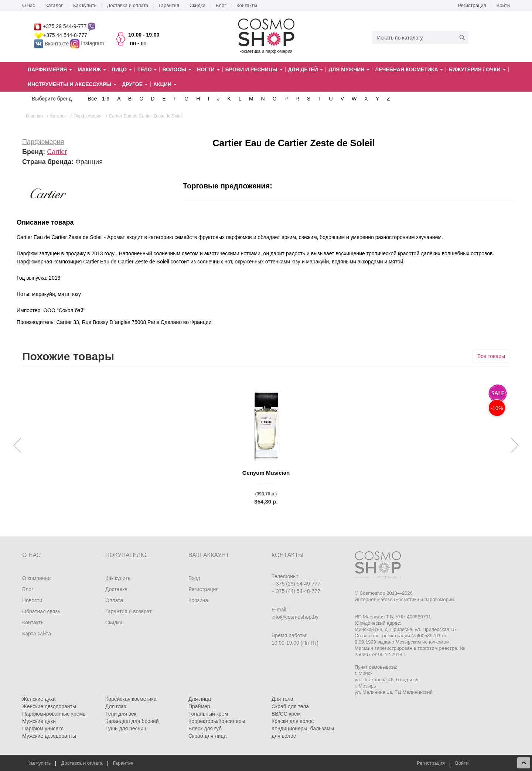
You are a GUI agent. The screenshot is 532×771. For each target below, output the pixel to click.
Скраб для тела (290, 706)
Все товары (491, 356)
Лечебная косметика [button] (409, 69)
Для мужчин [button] (349, 69)
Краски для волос (293, 721)
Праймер (199, 706)
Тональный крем (208, 714)
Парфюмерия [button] (50, 69)
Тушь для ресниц (126, 729)
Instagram (92, 44)
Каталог (54, 5)
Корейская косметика (131, 699)
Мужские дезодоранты (49, 736)
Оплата (114, 600)
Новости (32, 600)
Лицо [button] (122, 69)
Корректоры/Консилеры (217, 721)
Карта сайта (37, 634)
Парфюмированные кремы (54, 714)
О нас (29, 5)
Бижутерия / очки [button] (477, 69)
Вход (194, 578)
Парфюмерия (43, 142)
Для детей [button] (306, 69)
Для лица (200, 699)
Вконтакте (52, 44)
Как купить (85, 5)
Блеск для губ (205, 729)
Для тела (282, 699)
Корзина (198, 600)
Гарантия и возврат (129, 611)
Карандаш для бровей (132, 721)
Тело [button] (147, 69)
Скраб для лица (207, 736)
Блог (221, 5)
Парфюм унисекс (43, 729)
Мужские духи (39, 721)
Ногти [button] (208, 69)
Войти (503, 5)
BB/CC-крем (286, 714)
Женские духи (39, 699)
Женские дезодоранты (49, 706)
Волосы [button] (177, 69)
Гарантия (169, 5)
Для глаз (116, 706)
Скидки (197, 5)
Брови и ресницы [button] (254, 69)
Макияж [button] (92, 69)
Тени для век (121, 714)
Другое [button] (135, 84)
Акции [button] (165, 84)
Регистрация (472, 5)
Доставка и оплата (127, 5)
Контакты (247, 5)
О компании (36, 578)
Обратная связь (41, 611)
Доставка (116, 589)
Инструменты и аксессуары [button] (72, 84)
